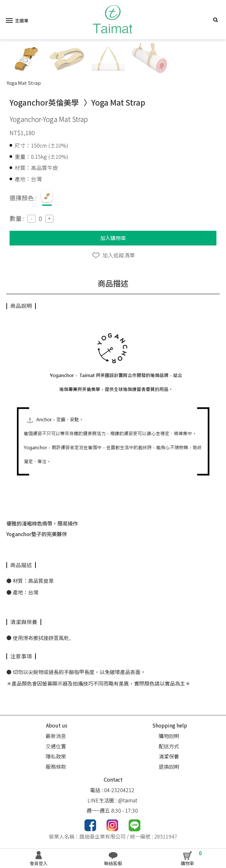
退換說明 (169, 767)
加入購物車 (113, 238)
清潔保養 (169, 756)
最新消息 (56, 736)
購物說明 (169, 736)
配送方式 (169, 746)
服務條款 (56, 767)
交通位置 (56, 746)
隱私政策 (56, 756)
